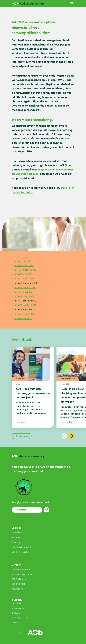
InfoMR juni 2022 (23, 292)
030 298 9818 (18, 584)
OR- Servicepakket (21, 552)
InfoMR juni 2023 (23, 274)
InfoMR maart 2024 (24, 265)
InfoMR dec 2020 (23, 318)
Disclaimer (16, 613)
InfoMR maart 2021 (24, 314)
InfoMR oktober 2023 (25, 270)
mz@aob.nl (45, 170)
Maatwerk (17, 537)
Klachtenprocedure (20, 618)
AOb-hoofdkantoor (21, 570)
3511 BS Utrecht (19, 579)
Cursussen (17, 533)
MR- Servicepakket (21, 547)
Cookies (15, 623)
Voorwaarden (18, 608)
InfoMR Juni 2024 (24, 261)
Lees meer (24, 436)
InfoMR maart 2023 (24, 279)
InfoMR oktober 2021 (25, 305)
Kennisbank (17, 603)
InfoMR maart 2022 (24, 296)
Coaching (16, 542)
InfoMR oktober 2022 (25, 287)
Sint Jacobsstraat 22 (22, 574)
